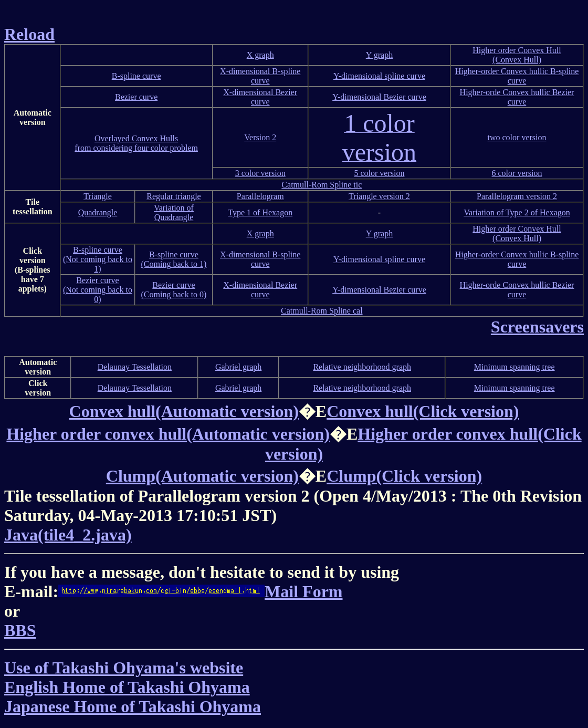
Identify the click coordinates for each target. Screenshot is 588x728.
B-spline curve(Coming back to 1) (174, 259)
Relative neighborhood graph (362, 367)
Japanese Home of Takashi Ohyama (133, 706)
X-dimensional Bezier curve (260, 97)
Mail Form (200, 591)
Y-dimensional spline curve (379, 76)
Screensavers (537, 327)
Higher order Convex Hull (517, 50)
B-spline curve (136, 76)
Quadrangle (98, 212)
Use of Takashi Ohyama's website (124, 668)
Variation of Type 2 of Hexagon (517, 212)
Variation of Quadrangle (174, 212)
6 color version (517, 173)
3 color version (260, 173)
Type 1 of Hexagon (260, 212)
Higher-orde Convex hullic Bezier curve (517, 97)
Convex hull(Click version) (423, 411)
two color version (517, 137)
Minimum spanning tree (514, 367)
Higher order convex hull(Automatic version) (168, 434)
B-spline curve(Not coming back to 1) (98, 259)
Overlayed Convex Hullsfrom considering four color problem (136, 143)
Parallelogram (260, 196)
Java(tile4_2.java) (68, 535)
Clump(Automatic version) (202, 476)
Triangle (98, 196)
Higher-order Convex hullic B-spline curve (517, 76)
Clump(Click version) (404, 476)
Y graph (379, 55)
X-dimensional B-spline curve (260, 76)
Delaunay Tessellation (135, 367)
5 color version (379, 173)
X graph (260, 55)
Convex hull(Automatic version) (184, 411)
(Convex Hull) (517, 60)
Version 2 (260, 137)
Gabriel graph (238, 367)
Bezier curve (136, 97)
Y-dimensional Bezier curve (379, 97)
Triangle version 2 (379, 196)
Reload (29, 34)
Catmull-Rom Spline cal (322, 311)
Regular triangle (174, 196)
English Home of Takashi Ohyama (127, 687)
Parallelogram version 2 (517, 196)
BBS (20, 630)
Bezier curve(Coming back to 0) (174, 290)
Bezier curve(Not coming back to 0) (98, 290)
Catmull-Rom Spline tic (322, 185)
